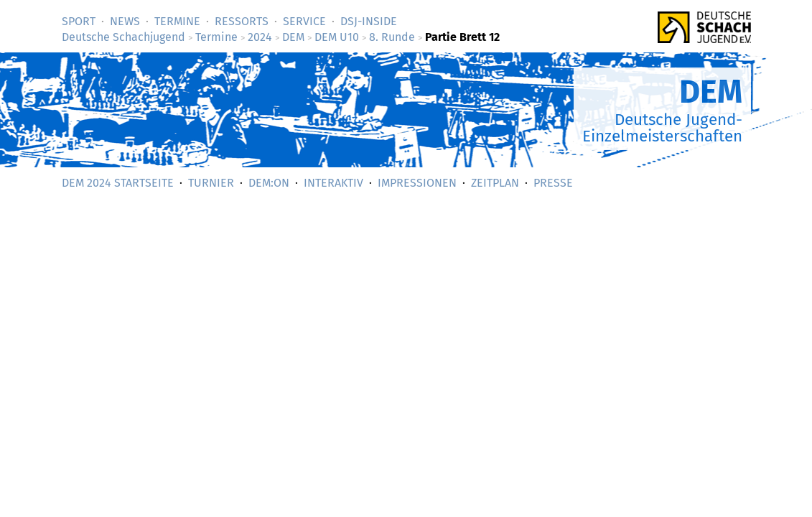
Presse (553, 183)
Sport (79, 21)
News (125, 21)
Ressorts (242, 21)
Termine (177, 21)
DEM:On (269, 183)
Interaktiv (333, 183)
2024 (260, 37)
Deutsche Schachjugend (123, 37)
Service (304, 21)
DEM (293, 37)
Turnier (211, 183)
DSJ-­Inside (369, 21)
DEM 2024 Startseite (118, 183)
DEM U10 (337, 37)
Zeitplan (495, 183)
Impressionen (417, 183)
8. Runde (392, 37)
